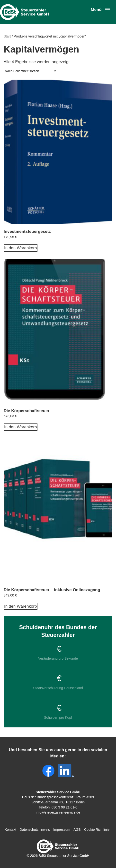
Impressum (62, 830)
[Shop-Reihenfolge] (30, 71)
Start (7, 36)
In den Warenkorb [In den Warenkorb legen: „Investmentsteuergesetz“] (21, 248)
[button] (100, 10)
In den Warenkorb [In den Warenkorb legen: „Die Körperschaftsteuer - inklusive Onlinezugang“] (21, 606)
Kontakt (10, 830)
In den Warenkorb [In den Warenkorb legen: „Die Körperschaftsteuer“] (21, 427)
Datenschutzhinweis (35, 830)
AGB (77, 830)
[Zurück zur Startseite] (26, 12)
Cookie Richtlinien (98, 830)
